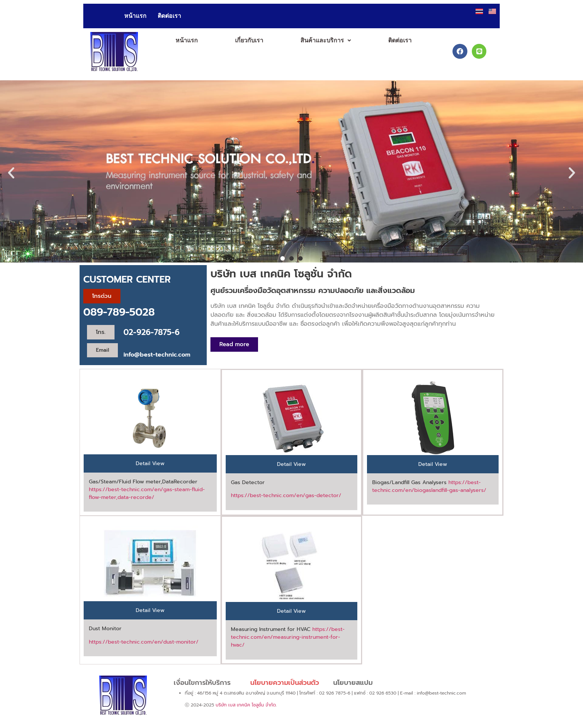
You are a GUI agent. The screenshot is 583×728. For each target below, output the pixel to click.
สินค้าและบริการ (326, 40)
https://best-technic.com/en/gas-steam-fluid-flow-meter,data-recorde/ (147, 493)
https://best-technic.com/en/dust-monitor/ (144, 642)
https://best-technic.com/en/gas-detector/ (286, 495)
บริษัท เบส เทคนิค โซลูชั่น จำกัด (246, 705)
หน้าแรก (135, 16)
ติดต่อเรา (169, 16)
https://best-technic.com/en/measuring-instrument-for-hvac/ (288, 637)
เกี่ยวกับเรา (249, 40)
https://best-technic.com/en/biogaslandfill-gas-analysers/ (429, 486)
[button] (326, 41)
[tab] (150, 463)
